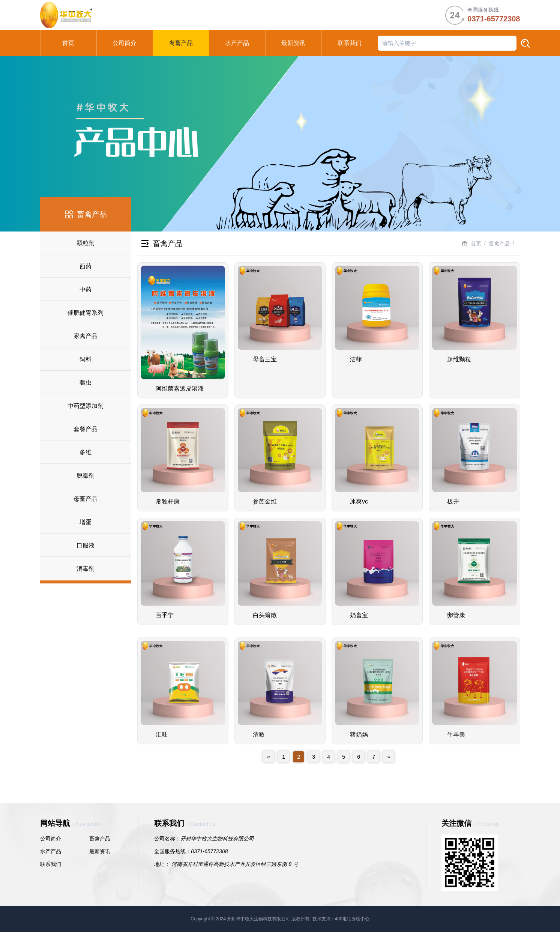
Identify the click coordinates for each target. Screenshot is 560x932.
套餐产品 (86, 429)
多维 (86, 452)
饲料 (86, 359)
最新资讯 (100, 851)
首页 (476, 244)
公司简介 (51, 839)
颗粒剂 (86, 243)
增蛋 (86, 522)
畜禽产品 (100, 839)
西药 (86, 266)
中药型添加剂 (86, 406)
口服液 (86, 545)
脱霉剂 (86, 476)
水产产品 (51, 851)
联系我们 (51, 864)
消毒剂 (86, 569)
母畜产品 (86, 499)
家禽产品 (86, 336)
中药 (86, 289)
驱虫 (86, 383)
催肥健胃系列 (86, 313)
